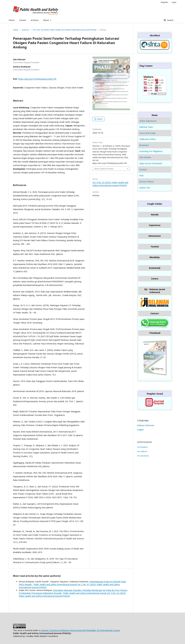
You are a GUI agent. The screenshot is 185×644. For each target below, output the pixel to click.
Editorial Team (146, 127)
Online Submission (148, 121)
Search (170, 20)
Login (174, 2)
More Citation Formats (104, 169)
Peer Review (145, 157)
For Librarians (143, 456)
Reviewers (144, 145)
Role (141, 176)
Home (12, 20)
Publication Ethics (148, 139)
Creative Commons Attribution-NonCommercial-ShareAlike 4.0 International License (80, 630)
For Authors (142, 451)
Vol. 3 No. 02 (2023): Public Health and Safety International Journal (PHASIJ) (65, 30)
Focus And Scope (147, 133)
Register (165, 2)
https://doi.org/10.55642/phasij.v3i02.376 (37, 79)
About (46, 20)
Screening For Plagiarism (151, 151)
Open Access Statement (151, 163)
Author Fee (145, 188)
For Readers (143, 447)
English (141, 430)
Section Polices (146, 182)
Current (23, 20)
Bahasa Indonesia (146, 425)
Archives (35, 20)
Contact (143, 169)
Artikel (100, 119)
